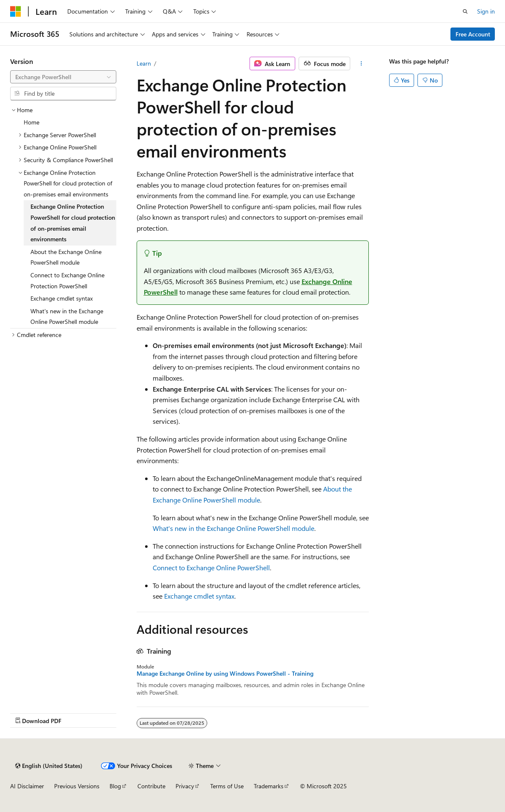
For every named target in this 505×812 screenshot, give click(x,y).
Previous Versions (77, 786)
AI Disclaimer (27, 786)
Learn (144, 63)
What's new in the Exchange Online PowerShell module (233, 528)
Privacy (185, 786)
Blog (115, 786)
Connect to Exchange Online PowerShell (211, 568)
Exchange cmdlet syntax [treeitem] (62, 298)
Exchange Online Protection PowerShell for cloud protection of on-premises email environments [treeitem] (73, 223)
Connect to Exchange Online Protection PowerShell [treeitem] (67, 280)
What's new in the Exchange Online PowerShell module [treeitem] (67, 316)
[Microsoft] (16, 11)
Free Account (473, 34)
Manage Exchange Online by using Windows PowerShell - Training (225, 674)
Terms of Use (227, 786)
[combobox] (63, 77)
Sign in (486, 11)
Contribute (151, 786)
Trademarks (269, 786)
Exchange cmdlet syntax (199, 596)
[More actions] (361, 64)
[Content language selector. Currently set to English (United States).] (49, 766)
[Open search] (465, 11)
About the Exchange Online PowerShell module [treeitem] (66, 257)
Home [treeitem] (32, 122)
